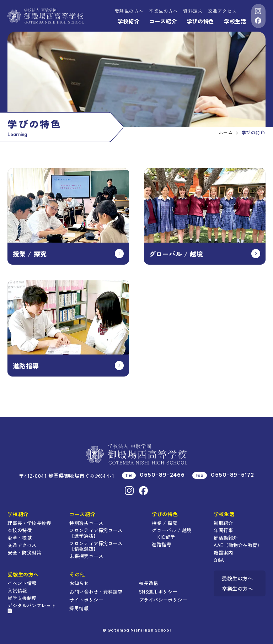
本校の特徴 (20, 530)
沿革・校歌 (20, 537)
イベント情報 (22, 583)
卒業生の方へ (163, 11)
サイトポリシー (86, 600)
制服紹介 (223, 523)
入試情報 (17, 590)
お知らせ (79, 583)
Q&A (219, 560)
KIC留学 (166, 537)
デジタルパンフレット (32, 608)
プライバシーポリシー (163, 600)
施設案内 (223, 552)
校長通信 (149, 583)
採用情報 (79, 608)
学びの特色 (200, 21)
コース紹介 (163, 21)
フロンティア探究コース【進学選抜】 (96, 533)
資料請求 (193, 11)
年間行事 (223, 530)
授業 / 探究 (164, 523)
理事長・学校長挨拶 (29, 523)
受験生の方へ (129, 11)
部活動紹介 (226, 537)
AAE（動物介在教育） (238, 545)
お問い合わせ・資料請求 (96, 591)
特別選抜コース (86, 523)
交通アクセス (222, 11)
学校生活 (235, 21)
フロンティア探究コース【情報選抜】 (96, 546)
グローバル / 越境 (172, 530)
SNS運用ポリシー (158, 591)
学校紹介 (128, 21)
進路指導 (161, 544)
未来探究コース (86, 556)
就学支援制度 (22, 598)
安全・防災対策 (24, 552)
